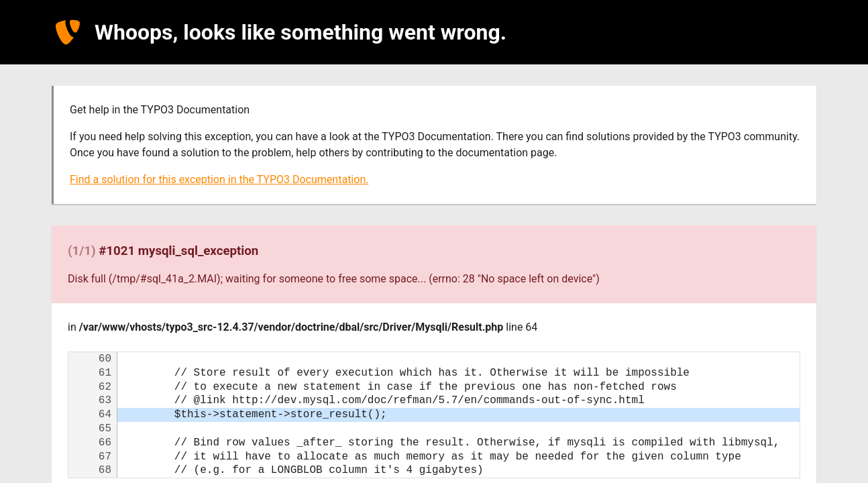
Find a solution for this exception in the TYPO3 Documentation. (219, 179)
